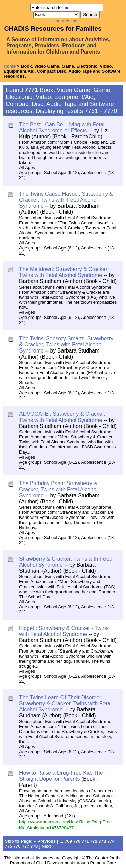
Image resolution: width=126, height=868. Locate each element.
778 (34, 846)
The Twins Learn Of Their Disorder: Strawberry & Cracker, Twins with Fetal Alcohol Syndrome (65, 704)
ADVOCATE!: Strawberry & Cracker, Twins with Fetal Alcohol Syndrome (62, 417)
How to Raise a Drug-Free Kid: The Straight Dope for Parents (61, 776)
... (62, 841)
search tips (67, 21)
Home (10, 66)
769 (68, 841)
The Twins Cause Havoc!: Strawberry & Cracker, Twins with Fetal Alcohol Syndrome (66, 200)
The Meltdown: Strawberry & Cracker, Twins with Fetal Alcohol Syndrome (64, 272)
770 (77, 841)
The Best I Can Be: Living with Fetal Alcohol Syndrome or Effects (62, 127)
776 (17, 846)
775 (9, 846)
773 (102, 841)
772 (94, 841)
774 (111, 841)
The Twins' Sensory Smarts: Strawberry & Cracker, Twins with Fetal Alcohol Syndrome (66, 345)
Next (46, 846)
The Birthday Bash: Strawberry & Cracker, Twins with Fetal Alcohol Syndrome (58, 489)
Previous (47, 841)
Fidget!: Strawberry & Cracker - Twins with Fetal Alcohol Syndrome (64, 631)
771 (85, 841)
